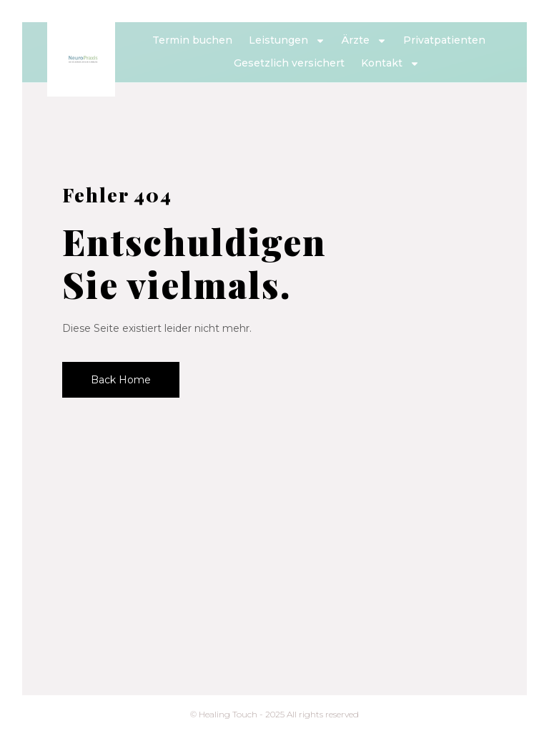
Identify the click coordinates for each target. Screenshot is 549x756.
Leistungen (287, 41)
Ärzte (364, 41)
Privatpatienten (444, 40)
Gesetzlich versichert (289, 63)
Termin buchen (192, 40)
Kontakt (390, 64)
